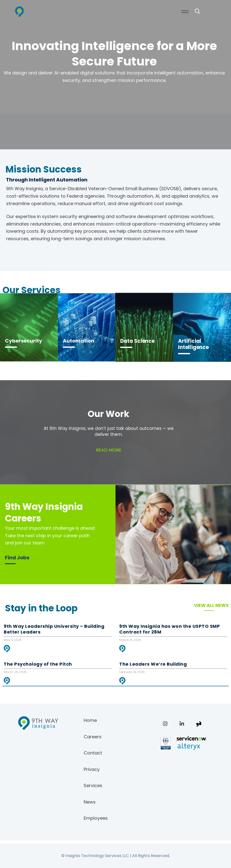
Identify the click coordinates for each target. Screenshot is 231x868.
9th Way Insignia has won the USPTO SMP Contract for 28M (170, 629)
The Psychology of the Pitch (38, 664)
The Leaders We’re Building (153, 664)
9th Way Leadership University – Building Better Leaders (54, 629)
